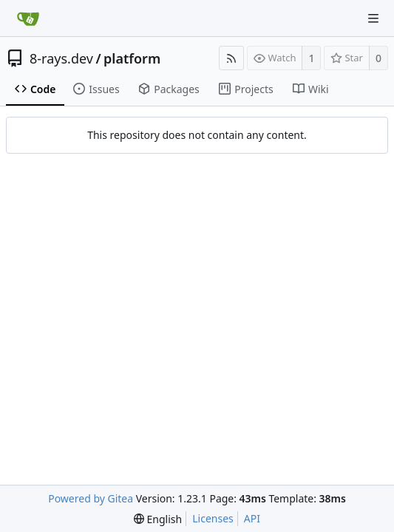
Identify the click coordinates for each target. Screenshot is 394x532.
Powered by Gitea (91, 498)
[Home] (28, 18)
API (252, 518)
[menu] (158, 519)
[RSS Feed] (231, 58)
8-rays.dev (61, 58)
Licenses (213, 518)
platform (132, 58)
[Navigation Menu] (373, 18)
